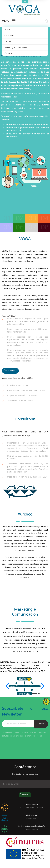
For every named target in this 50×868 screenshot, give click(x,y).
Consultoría (9, 36)
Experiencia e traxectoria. (18, 385)
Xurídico (8, 42)
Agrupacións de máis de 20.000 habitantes (28, 457)
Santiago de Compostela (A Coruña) (31, 826)
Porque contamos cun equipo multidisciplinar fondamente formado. (28, 331)
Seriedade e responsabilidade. (20, 400)
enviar (41, 724)
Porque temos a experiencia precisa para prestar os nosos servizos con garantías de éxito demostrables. (28, 322)
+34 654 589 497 (31, 804)
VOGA (7, 30)
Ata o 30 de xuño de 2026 (27, 477)
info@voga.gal (31, 815)
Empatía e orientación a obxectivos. (23, 395)
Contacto (8, 53)
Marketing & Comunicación (16, 47)
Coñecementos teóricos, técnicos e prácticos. (27, 390)
